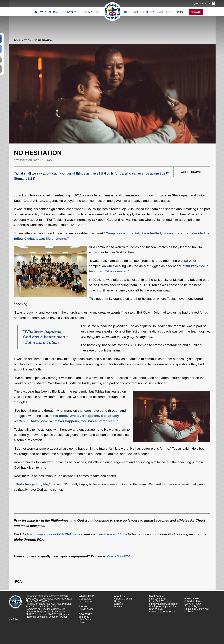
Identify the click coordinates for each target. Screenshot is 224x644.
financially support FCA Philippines (54, 534)
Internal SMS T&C (49, 614)
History (118, 601)
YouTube (13, 619)
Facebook (53, 617)
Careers (118, 604)
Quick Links (200, 3)
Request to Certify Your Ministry (197, 610)
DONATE (196, 12)
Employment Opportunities (164, 606)
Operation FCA (119, 556)
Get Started (85, 599)
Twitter (64, 617)
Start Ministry (156, 609)
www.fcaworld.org (113, 534)
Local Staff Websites (160, 601)
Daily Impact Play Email (162, 612)
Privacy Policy (33, 612)
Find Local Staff (158, 599)
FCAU (82, 622)
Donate (118, 606)
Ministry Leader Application (164, 604)
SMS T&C (31, 614)
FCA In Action (23, 40)
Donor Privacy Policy (54, 612)
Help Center (85, 619)
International (86, 601)
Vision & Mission (123, 599)
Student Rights (192, 606)
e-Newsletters (192, 598)
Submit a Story (192, 601)
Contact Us (59, 609)
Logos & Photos (193, 604)
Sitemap (41, 617)
